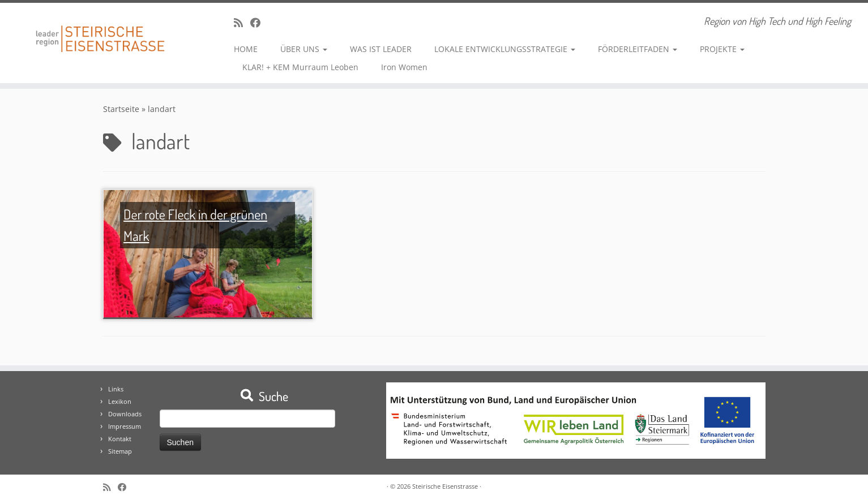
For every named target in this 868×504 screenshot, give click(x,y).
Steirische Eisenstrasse (445, 486)
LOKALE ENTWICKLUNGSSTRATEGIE (505, 49)
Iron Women (404, 67)
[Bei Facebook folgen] (259, 23)
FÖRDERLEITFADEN (638, 49)
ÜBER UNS (304, 49)
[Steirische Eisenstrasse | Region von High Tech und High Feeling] (100, 30)
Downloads (125, 414)
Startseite (121, 109)
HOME (246, 49)
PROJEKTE (722, 49)
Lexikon (120, 401)
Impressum (125, 426)
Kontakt (120, 439)
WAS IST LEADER (381, 49)
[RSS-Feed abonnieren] (242, 23)
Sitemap (120, 451)
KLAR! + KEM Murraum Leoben (300, 67)
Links (116, 389)
